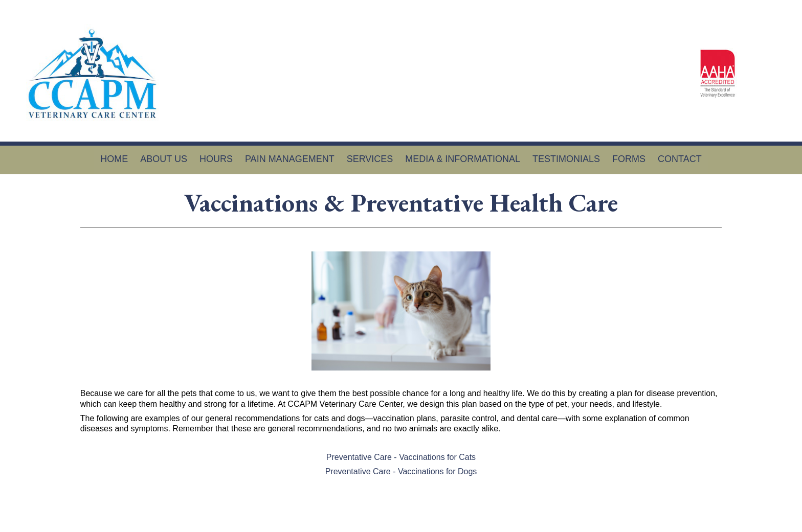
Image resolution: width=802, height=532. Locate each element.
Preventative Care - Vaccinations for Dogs (401, 471)
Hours (216, 159)
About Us (164, 159)
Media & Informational (463, 159)
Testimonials (566, 159)
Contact (680, 159)
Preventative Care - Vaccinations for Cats (401, 457)
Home (114, 159)
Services (370, 159)
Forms (629, 159)
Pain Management (290, 159)
